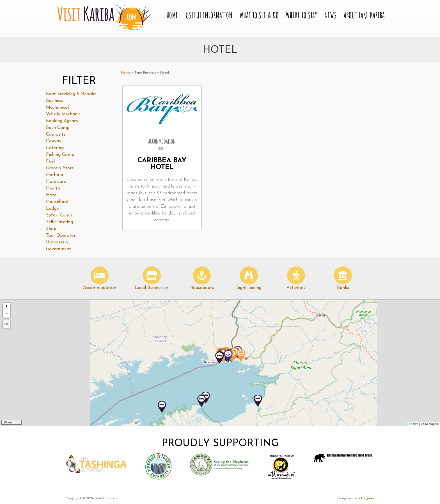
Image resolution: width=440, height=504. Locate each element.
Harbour (55, 175)
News (330, 15)
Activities (296, 288)
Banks (343, 288)
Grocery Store (60, 168)
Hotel (52, 195)
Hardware (56, 182)
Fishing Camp (60, 155)
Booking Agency (62, 121)
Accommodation (100, 288)
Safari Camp (59, 215)
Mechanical (57, 108)
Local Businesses (152, 288)
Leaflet (413, 424)
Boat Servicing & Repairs (71, 94)
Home (172, 15)
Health (53, 188)
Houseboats (202, 288)
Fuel (50, 161)
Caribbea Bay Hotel (162, 164)
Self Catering (59, 222)
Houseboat (57, 202)
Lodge (52, 209)
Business (55, 101)
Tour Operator (61, 236)
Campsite (56, 134)
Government (59, 249)
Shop (51, 229)
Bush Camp (58, 128)
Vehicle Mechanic (63, 114)
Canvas (53, 141)
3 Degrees (366, 498)
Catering (55, 148)
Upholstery (57, 242)
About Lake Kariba (364, 15)
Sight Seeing (249, 288)
